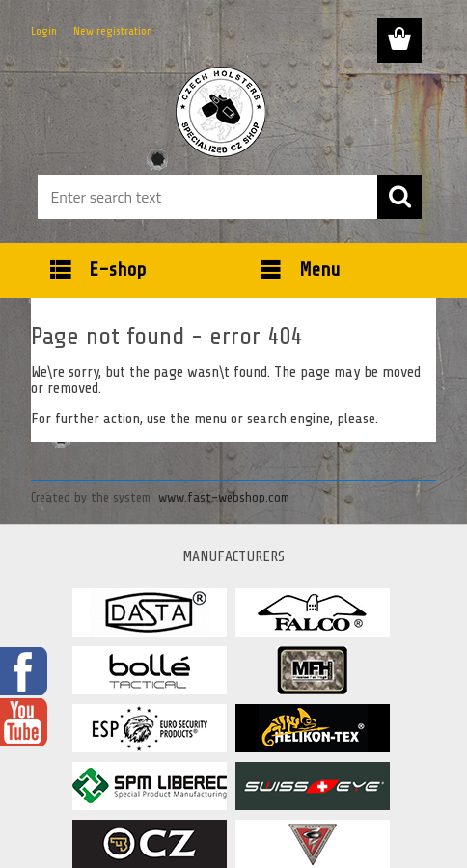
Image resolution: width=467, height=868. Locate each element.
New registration (113, 31)
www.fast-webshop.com (224, 497)
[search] (399, 197)
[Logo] (221, 112)
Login (44, 31)
